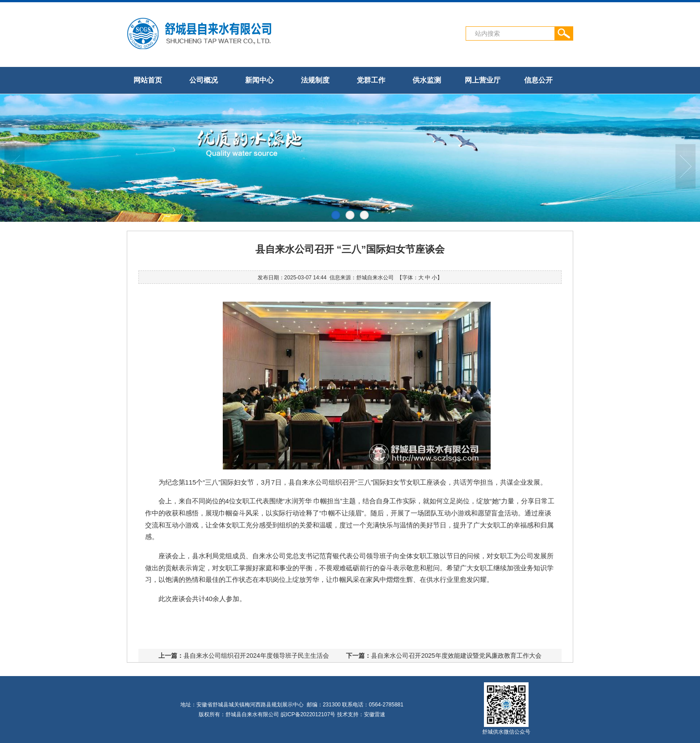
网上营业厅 (483, 80)
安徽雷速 (375, 714)
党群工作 (371, 80)
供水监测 (427, 80)
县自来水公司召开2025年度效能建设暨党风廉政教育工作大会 (456, 656)
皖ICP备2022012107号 (308, 714)
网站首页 (148, 80)
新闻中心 (259, 80)
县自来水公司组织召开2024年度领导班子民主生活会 (256, 656)
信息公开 (538, 80)
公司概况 (204, 80)
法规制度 (315, 80)
